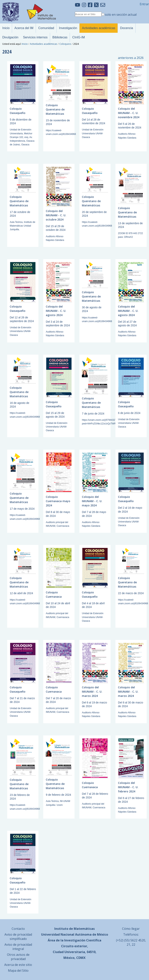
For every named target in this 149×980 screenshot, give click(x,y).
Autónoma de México (92, 934)
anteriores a (131, 58)
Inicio (25, 44)
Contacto (18, 929)
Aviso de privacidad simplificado (18, 937)
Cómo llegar (131, 929)
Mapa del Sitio (18, 971)
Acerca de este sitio (18, 965)
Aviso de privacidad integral (18, 947)
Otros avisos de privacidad (18, 957)
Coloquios (65, 44)
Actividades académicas (44, 44)
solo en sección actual (121, 15)
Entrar (144, 4)
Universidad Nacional (58, 934)
